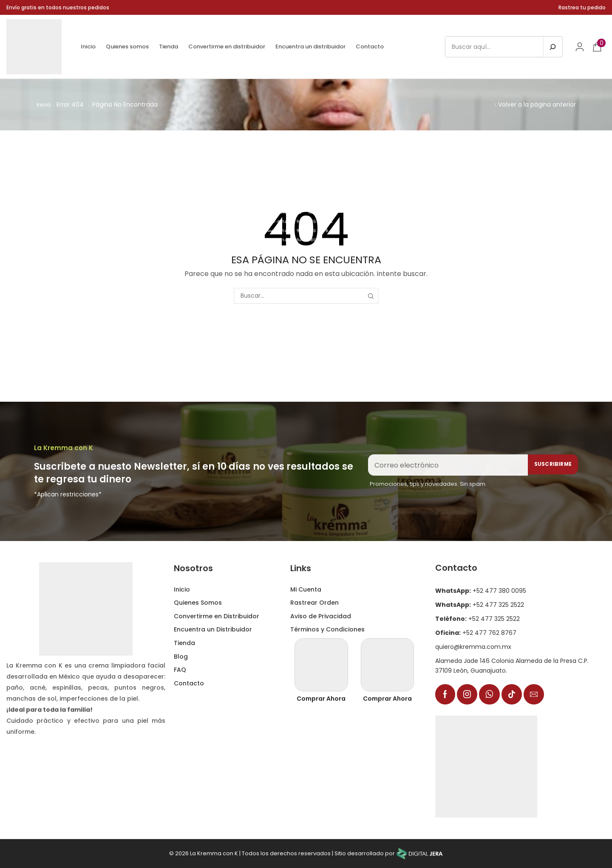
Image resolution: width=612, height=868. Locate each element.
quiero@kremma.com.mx (473, 646)
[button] (580, 47)
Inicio (44, 104)
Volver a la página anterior (537, 104)
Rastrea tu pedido (582, 7)
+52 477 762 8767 (476, 632)
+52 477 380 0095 (481, 590)
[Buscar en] (553, 47)
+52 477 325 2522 (480, 604)
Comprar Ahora (321, 698)
